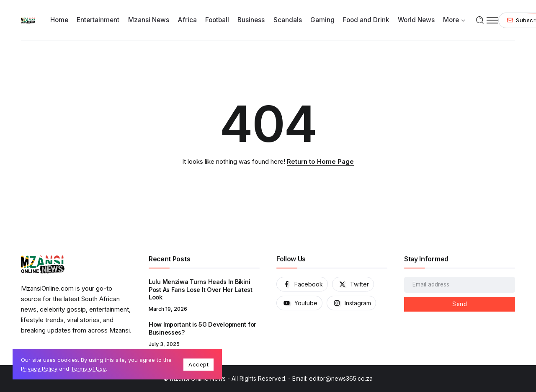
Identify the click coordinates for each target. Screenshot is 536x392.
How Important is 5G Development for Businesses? (202, 328)
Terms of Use (88, 369)
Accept (198, 364)
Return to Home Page (320, 161)
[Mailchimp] (460, 304)
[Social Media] (302, 284)
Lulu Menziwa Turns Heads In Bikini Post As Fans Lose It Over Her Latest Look (201, 289)
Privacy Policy (39, 369)
